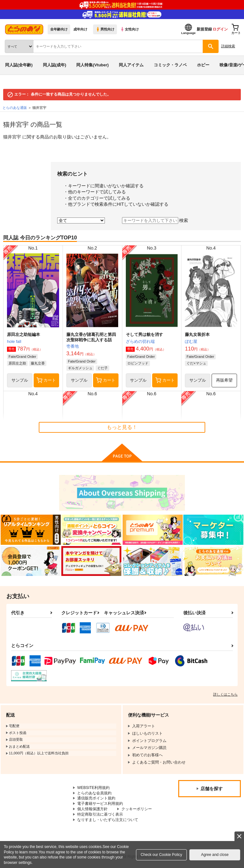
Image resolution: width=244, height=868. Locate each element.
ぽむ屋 (191, 341)
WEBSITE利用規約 (93, 788)
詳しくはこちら (225, 694)
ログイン (220, 29)
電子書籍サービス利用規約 (100, 804)
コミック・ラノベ (170, 65)
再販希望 (224, 380)
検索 (184, 220)
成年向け (80, 29)
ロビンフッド (138, 363)
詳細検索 (228, 46)
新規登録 (204, 29)
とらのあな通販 (15, 108)
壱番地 (73, 346)
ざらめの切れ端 (140, 341)
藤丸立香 (38, 363)
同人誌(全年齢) (19, 65)
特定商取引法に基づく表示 (100, 814)
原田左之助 (17, 363)
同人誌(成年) (55, 65)
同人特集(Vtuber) (92, 65)
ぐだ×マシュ (196, 363)
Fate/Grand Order (22, 357)
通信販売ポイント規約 (96, 798)
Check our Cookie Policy (162, 855)
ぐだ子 (102, 368)
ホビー (203, 65)
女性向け (129, 29)
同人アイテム (131, 65)
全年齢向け (59, 29)
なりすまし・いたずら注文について (108, 820)
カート (46, 380)
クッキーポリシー (137, 809)
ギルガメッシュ (80, 368)
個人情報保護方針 (92, 809)
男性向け (105, 29)
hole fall (14, 341)
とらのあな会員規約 (94, 793)
